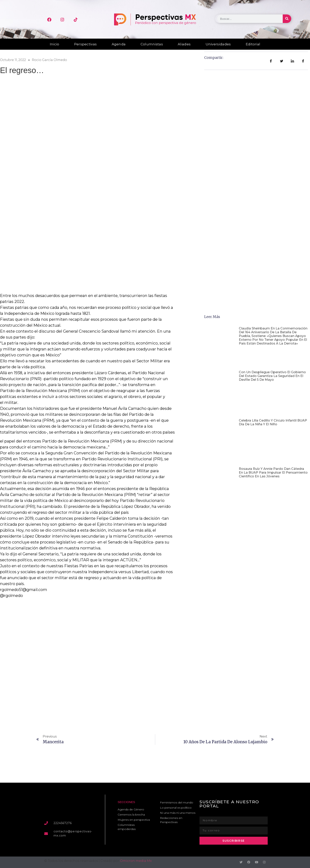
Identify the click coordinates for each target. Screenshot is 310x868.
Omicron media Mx (136, 861)
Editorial (253, 44)
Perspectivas (86, 44)
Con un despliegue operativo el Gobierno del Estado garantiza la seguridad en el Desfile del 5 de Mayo (272, 376)
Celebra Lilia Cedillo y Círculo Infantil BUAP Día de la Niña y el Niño (273, 422)
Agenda (119, 44)
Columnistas (152, 44)
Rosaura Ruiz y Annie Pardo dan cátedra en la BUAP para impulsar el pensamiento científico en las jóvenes (273, 473)
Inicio (55, 44)
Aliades (184, 44)
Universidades (218, 44)
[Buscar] (287, 19)
